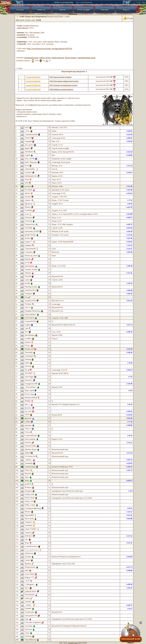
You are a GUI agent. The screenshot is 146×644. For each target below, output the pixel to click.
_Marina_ (28, 460)
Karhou (28, 238)
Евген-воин (29, 519)
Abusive (28, 138)
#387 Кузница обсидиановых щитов (63, 85)
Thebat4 (28, 273)
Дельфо (28, 557)
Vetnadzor (29, 294)
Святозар (28, 221)
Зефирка (28, 245)
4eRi (27, 183)
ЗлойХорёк (29, 356)
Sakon (27, 363)
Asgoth (27, 155)
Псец (27, 166)
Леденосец (29, 553)
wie (26, 297)
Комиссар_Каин (31, 256)
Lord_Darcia (30, 318)
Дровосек (29, 204)
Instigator (28, 491)
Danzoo (28, 207)
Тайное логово (45, 58)
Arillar (27, 598)
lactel (27, 127)
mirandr (28, 197)
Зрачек (27, 193)
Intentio (28, 342)
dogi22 (27, 148)
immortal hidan (31, 446)
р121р (27, 262)
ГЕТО (31, 28)
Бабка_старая (30, 505)
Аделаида (64, 42)
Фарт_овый (29, 391)
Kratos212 (29, 380)
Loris (27, 214)
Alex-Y (27, 307)
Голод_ (28, 346)
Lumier (28, 560)
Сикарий (28, 141)
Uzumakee (29, 252)
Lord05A (28, 339)
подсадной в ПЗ (31, 616)
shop (27, 619)
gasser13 (28, 418)
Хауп (27, 179)
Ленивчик (29, 463)
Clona (27, 633)
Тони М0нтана (31, 640)
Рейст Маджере (31, 162)
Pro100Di (28, 190)
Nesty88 (28, 276)
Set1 (26, 33)
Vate (26, 328)
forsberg (28, 359)
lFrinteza (28, 487)
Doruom (28, 442)
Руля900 (28, 609)
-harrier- (28, 200)
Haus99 (28, 259)
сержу (27, 280)
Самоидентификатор (33, 508)
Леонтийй (29, 353)
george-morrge (30, 235)
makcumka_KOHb (32, 231)
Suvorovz (28, 629)
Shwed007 (29, 373)
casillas (28, 422)
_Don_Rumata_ (31, 387)
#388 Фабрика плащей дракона (61, 89)
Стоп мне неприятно (33, 622)
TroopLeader (30, 612)
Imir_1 (27, 404)
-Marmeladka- (30, 169)
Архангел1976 (30, 301)
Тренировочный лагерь (87, 58)
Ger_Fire (28, 411)
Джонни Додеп (31, 449)
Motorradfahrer (31, 314)
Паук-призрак (35, 33)
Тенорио (28, 304)
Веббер (28, 401)
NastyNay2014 (30, 290)
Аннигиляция (30, 467)
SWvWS (28, 366)
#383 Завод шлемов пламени (60, 77)
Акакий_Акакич (31, 269)
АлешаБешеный (31, 134)
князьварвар (30, 266)
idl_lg (27, 370)
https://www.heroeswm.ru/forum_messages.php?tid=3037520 (49, 49)
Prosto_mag (29, 394)
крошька (28, 425)
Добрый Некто (31, 591)
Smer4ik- (28, 602)
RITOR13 (29, 536)
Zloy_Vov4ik (30, 159)
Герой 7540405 (31, 529)
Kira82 (27, 283)
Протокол (21, 51)
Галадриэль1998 (31, 384)
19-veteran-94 (30, 456)
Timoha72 (29, 522)
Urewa (27, 432)
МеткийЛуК (30, 595)
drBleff (27, 453)
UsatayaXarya (30, 224)
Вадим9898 (29, 515)
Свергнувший (30, 249)
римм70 (28, 484)
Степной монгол (31, 546)
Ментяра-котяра (31, 287)
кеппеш (28, 186)
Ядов (27, 477)
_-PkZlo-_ (29, 605)
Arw (26, 539)
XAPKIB (32, 37)
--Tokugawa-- (30, 584)
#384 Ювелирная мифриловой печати (64, 81)
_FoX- (27, 581)
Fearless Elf (29, 349)
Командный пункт (31, 58)
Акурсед (28, 532)
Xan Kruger (29, 377)
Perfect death (30, 498)
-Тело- (30, 42)
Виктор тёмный (31, 398)
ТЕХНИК (29, 228)
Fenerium (28, 218)
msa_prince (30, 35)
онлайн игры (73, 643)
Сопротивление (31, 436)
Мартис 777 (29, 578)
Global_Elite (30, 494)
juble (43, 33)
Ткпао (27, 470)
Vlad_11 (28, 429)
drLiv (27, 588)
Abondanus (29, 152)
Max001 (28, 474)
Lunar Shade (30, 574)
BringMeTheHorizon (31, 26)
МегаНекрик (30, 335)
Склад (20, 68)
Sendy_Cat (29, 501)
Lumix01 (28, 173)
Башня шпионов (58, 58)
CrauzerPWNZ (30, 321)
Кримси (28, 564)
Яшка (57, 42)
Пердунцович (30, 567)
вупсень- (28, 408)
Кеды (27, 543)
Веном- (28, 512)
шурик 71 (29, 242)
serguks (28, 325)
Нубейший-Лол (31, 176)
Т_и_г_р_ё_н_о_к (32, 550)
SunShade (29, 525)
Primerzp (28, 636)
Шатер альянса (71, 58)
